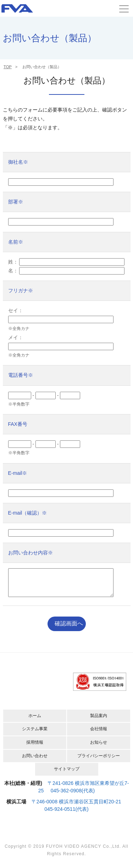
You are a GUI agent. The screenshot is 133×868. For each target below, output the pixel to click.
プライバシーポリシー (99, 761)
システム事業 (35, 734)
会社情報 (99, 734)
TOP (8, 67)
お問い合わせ (35, 761)
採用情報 (35, 748)
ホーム (35, 721)
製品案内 (99, 721)
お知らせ (99, 748)
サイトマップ (67, 774)
